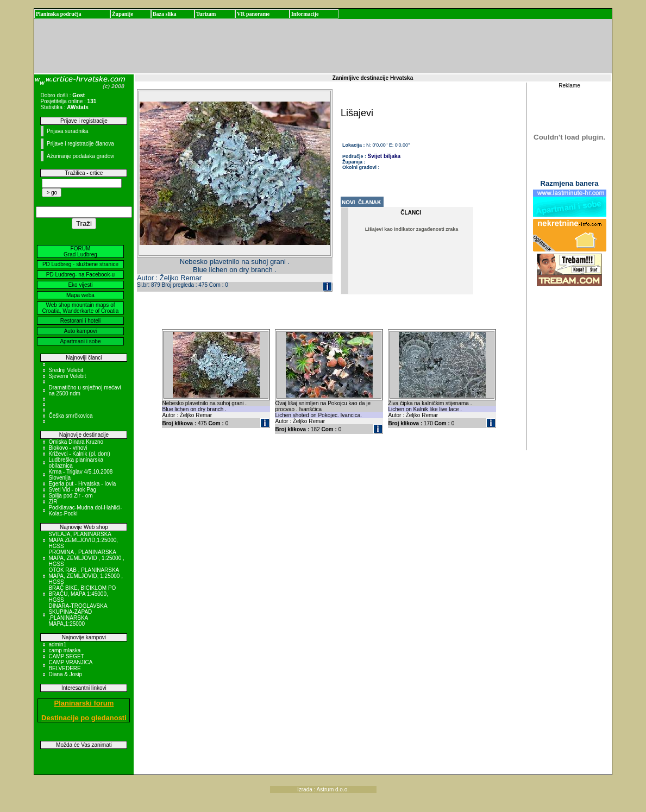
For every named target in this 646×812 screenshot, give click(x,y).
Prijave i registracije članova (80, 144)
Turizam (206, 14)
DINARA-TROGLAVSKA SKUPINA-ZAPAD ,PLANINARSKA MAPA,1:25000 (78, 615)
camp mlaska (64, 650)
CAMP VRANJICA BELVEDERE (70, 665)
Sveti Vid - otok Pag (72, 490)
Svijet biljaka (384, 156)
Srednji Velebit (66, 370)
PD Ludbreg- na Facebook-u (80, 275)
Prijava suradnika (68, 131)
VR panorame (253, 14)
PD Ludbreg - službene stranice (80, 264)
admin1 (57, 644)
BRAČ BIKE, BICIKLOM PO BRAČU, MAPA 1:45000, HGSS (82, 594)
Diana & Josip (65, 674)
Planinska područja (59, 14)
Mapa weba (80, 295)
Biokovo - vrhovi (68, 448)
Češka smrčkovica (70, 416)
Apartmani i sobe (80, 341)
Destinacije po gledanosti (84, 718)
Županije (123, 14)
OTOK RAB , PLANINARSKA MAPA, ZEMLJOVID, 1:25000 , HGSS (86, 576)
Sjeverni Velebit (67, 376)
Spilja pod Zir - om (70, 496)
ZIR (53, 502)
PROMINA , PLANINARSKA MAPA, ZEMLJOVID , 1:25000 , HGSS (86, 558)
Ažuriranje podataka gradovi (81, 156)
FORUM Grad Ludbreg (80, 251)
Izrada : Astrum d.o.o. (323, 789)
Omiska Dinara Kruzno (76, 442)
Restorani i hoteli (80, 321)
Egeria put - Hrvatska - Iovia (82, 484)
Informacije (305, 14)
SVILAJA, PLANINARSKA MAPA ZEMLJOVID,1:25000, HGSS (83, 540)
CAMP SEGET (66, 656)
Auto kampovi (81, 331)
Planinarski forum (84, 703)
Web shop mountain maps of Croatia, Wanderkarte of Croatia (81, 308)
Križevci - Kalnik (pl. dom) (79, 454)
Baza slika (165, 14)
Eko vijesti (80, 285)
